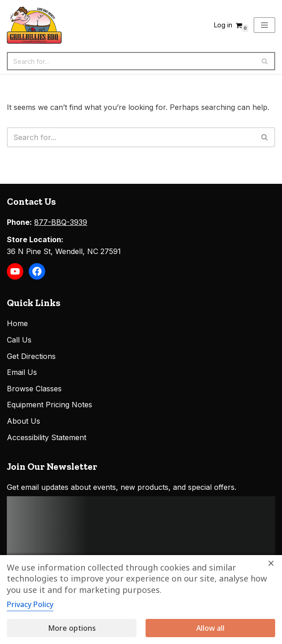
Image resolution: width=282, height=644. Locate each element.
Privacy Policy (30, 604)
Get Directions (31, 356)
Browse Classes (34, 389)
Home (17, 323)
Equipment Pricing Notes (50, 405)
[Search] (131, 61)
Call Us (19, 340)
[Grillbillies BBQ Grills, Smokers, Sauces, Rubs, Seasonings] (34, 25)
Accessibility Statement (47, 437)
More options (72, 628)
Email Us (22, 372)
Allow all (210, 628)
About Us (23, 421)
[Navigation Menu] (264, 25)
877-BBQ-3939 (61, 222)
